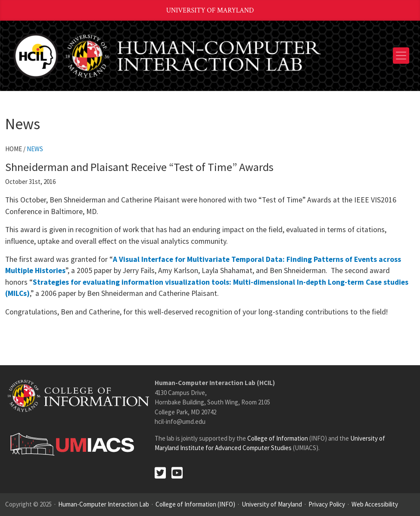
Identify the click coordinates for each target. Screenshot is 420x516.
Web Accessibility (375, 504)
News (35, 149)
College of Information (278, 438)
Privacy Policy (327, 504)
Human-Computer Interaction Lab (104, 504)
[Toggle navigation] (401, 56)
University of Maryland (210, 11)
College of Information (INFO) (195, 504)
